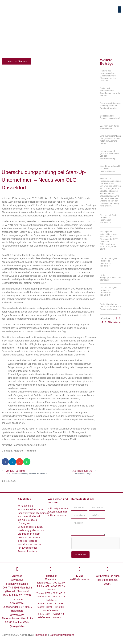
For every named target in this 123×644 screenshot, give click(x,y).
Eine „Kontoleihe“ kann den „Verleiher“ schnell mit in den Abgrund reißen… (110, 140)
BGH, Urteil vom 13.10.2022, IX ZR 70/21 (108, 247)
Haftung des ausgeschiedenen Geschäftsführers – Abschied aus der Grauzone (109, 76)
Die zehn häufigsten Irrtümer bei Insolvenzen (111, 219)
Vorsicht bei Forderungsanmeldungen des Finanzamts (111, 192)
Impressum (41, 635)
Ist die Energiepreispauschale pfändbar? (110, 277)
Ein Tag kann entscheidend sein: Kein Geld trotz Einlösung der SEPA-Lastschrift (109, 237)
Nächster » (114, 322)
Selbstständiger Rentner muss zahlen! (110, 117)
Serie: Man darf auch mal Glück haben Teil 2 (111, 307)
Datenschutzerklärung (62, 635)
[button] (120, 9)
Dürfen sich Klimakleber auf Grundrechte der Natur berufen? (110, 92)
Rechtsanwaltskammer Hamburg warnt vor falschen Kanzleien (110, 106)
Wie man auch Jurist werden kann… (109, 127)
